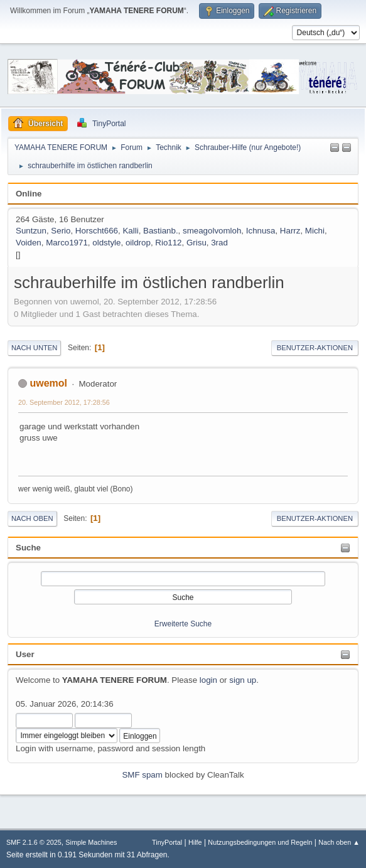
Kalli (130, 231)
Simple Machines (91, 842)
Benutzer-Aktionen (315, 348)
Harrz (290, 231)
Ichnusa (261, 231)
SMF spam (142, 775)
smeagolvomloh (212, 231)
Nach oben (32, 518)
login (208, 680)
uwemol (48, 383)
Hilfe (195, 842)
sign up (243, 680)
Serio (61, 231)
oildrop (138, 243)
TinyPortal (167, 842)
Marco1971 (67, 243)
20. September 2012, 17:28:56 (64, 402)
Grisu (196, 243)
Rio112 (168, 243)
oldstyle (106, 243)
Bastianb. (161, 231)
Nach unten (34, 348)
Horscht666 (97, 231)
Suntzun (31, 231)
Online (29, 194)
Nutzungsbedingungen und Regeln (260, 842)
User (25, 654)
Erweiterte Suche (183, 624)
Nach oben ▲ (339, 842)
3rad (219, 243)
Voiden (29, 243)
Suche (28, 548)
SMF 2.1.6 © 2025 (34, 842)
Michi (315, 231)
